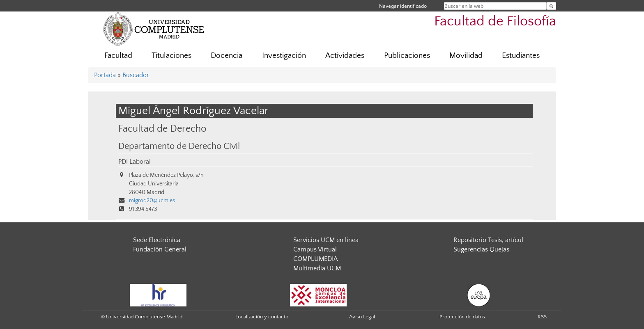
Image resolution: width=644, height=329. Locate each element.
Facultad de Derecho (162, 129)
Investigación (284, 56)
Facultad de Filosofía (495, 22)
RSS (542, 317)
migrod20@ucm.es (152, 201)
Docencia (227, 56)
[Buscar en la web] (551, 6)
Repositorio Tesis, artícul (488, 240)
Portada (105, 75)
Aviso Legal (362, 317)
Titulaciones (171, 56)
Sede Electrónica (157, 240)
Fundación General (160, 249)
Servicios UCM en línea (326, 240)
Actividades (345, 56)
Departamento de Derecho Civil (179, 146)
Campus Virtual (315, 249)
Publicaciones (407, 56)
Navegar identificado (403, 6)
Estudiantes (521, 56)
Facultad (118, 56)
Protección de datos (462, 317)
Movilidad (466, 56)
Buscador (136, 75)
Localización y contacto (262, 317)
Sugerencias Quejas (481, 249)
